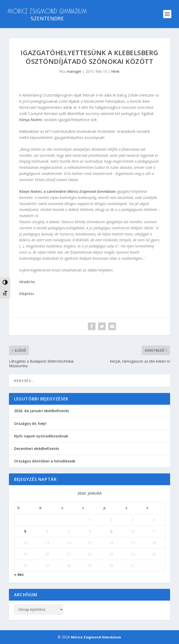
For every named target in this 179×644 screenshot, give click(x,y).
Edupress (27, 294)
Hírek (115, 71)
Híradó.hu (27, 282)
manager (74, 71)
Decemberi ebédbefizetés (37, 449)
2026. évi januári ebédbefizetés (41, 411)
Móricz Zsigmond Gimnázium (96, 637)
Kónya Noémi (31, 120)
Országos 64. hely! (30, 424)
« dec (19, 574)
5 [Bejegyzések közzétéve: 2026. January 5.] (25, 531)
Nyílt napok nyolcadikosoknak (41, 436)
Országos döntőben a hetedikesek (45, 461)
